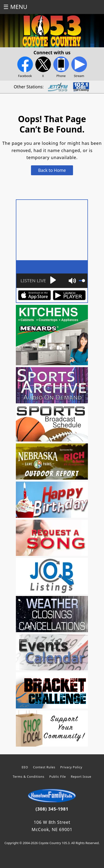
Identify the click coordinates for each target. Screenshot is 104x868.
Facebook (25, 67)
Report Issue (81, 777)
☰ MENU (15, 7)
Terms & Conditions (29, 777)
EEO (25, 767)
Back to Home (52, 170)
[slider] (82, 281)
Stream (79, 67)
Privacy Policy (71, 767)
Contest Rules (44, 767)
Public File (58, 777)
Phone (61, 67)
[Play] (38, 281)
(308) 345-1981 (52, 809)
